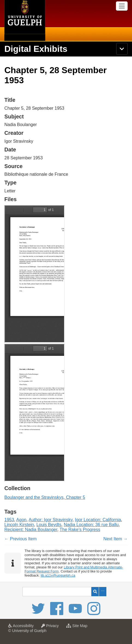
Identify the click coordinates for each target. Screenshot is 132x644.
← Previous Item (20, 539)
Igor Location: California (98, 520)
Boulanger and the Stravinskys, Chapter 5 (45, 497)
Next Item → (115, 539)
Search (95, 592)
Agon (21, 520)
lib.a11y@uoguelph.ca (58, 575)
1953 (9, 520)
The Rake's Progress (80, 530)
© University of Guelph (27, 631)
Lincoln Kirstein (19, 525)
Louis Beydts (49, 525)
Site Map (78, 627)
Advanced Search (103, 592)
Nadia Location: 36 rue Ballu (91, 525)
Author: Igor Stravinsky (51, 520)
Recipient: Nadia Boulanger (31, 530)
